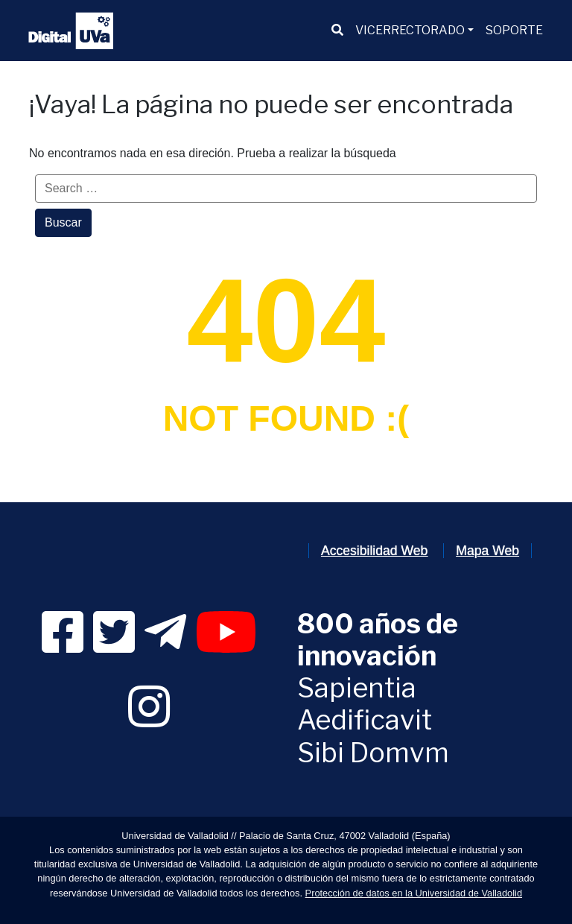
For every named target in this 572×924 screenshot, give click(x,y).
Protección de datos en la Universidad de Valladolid (414, 893)
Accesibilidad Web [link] (374, 551)
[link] (63, 646)
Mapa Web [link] (487, 551)
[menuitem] (337, 31)
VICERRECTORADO (410, 30)
